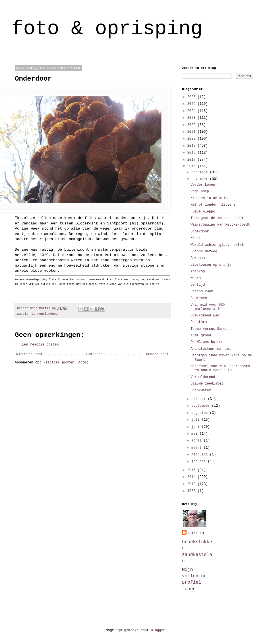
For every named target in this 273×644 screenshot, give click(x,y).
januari (200, 461)
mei (196, 434)
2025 (193, 104)
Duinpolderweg (204, 252)
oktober (200, 399)
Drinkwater (201, 391)
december (201, 172)
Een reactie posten (40, 345)
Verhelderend (203, 377)
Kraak (196, 238)
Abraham (198, 258)
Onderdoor (200, 232)
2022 (193, 125)
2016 (193, 166)
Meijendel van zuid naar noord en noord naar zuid (220, 368)
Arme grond (201, 336)
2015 (193, 470)
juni (197, 427)
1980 (193, 491)
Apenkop (198, 271)
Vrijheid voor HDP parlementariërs (208, 307)
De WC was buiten (207, 342)
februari (201, 455)
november (201, 179)
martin (196, 533)
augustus (201, 413)
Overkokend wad (205, 316)
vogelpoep (200, 191)
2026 (193, 97)
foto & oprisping (107, 29)
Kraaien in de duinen (211, 198)
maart (197, 448)
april (197, 441)
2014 (193, 477)
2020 (193, 139)
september (202, 406)
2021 (193, 132)
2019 (193, 146)
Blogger (158, 630)
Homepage (94, 354)
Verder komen (203, 185)
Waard (196, 278)
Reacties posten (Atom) (66, 363)
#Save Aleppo (203, 212)
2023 (193, 118)
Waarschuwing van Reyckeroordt (220, 225)
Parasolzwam (202, 291)
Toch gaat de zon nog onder (217, 218)
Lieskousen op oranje (211, 265)
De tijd (198, 285)
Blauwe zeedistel (207, 384)
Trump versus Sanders (211, 329)
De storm (199, 322)
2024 (193, 111)
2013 (193, 484)
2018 (193, 153)
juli (197, 420)
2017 (193, 160)
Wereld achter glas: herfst (217, 245)
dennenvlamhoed (45, 314)
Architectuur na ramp (211, 349)
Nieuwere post (30, 354)
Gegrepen (199, 298)
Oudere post (157, 354)
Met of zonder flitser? (213, 205)
